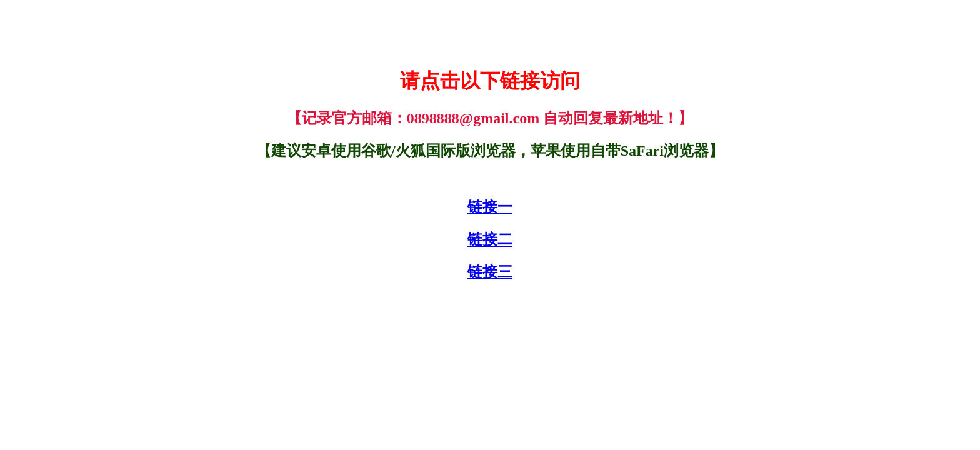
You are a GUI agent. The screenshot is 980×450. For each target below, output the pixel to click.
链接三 (490, 272)
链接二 (490, 239)
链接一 (490, 207)
